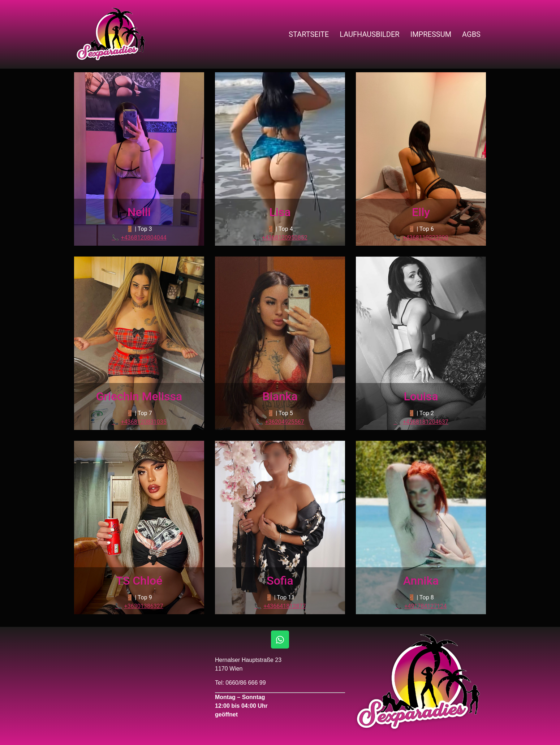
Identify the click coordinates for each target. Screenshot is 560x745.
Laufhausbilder (370, 34)
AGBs (471, 34)
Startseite (309, 34)
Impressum (431, 34)
